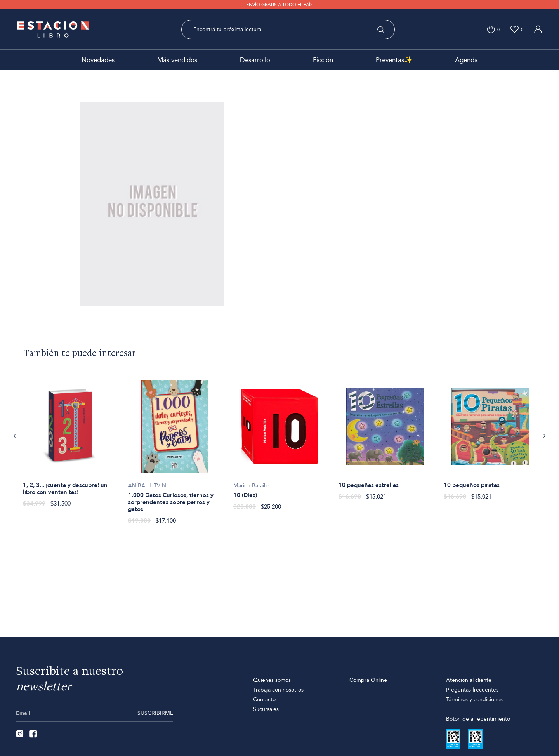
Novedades (98, 60)
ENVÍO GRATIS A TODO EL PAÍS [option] (279, 5)
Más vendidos (177, 60)
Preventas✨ (394, 60)
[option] (69, 439)
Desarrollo (255, 60)
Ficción (323, 60)
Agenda (466, 60)
